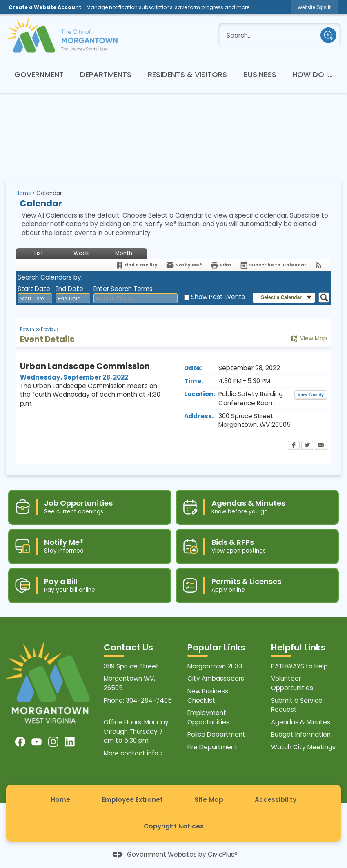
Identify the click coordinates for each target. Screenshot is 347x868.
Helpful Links (298, 647)
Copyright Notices (174, 826)
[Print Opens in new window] (221, 265)
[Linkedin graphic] (70, 742)
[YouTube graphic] (37, 742)
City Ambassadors (216, 678)
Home (24, 193)
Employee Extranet (132, 800)
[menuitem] (39, 74)
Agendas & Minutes (301, 722)
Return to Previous (39, 329)
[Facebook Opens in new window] (294, 446)
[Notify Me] (184, 265)
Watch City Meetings (303, 747)
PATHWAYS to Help (299, 666)
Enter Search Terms (123, 289)
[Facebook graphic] (20, 742)
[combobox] (35, 298)
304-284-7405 (149, 700)
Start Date (34, 289)
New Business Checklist (208, 696)
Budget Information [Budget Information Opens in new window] (301, 734)
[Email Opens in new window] (321, 446)
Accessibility (276, 800)
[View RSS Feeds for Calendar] (319, 265)
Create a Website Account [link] (45, 7)
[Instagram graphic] (53, 742)
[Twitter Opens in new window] (307, 446)
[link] (315, 7)
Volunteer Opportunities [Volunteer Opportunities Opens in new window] (292, 683)
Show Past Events (218, 297)
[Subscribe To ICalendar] (273, 265)
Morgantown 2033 (215, 666)
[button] (328, 35)
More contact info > (133, 753)
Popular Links (216, 647)
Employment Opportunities (208, 717)
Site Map (209, 800)
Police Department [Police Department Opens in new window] (216, 734)
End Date (69, 289)
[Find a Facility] (136, 265)
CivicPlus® (223, 854)
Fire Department (212, 747)
